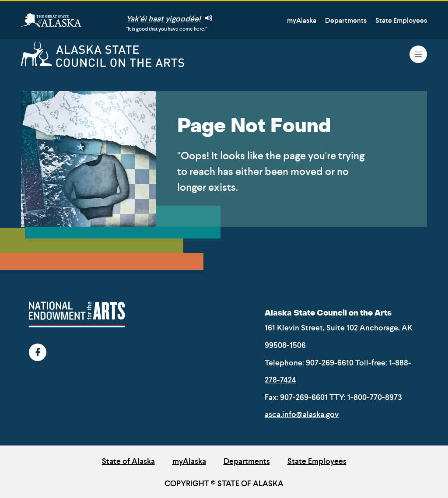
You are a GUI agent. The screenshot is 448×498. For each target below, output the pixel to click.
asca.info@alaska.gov (302, 414)
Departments (346, 20)
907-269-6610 (330, 363)
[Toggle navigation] (418, 54)
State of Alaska (128, 461)
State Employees (401, 20)
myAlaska (302, 20)
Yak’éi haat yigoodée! (169, 19)
